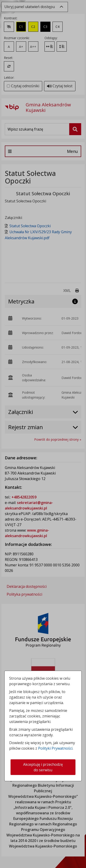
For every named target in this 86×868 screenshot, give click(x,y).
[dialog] (43, 434)
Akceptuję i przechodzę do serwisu (43, 767)
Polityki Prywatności (55, 748)
